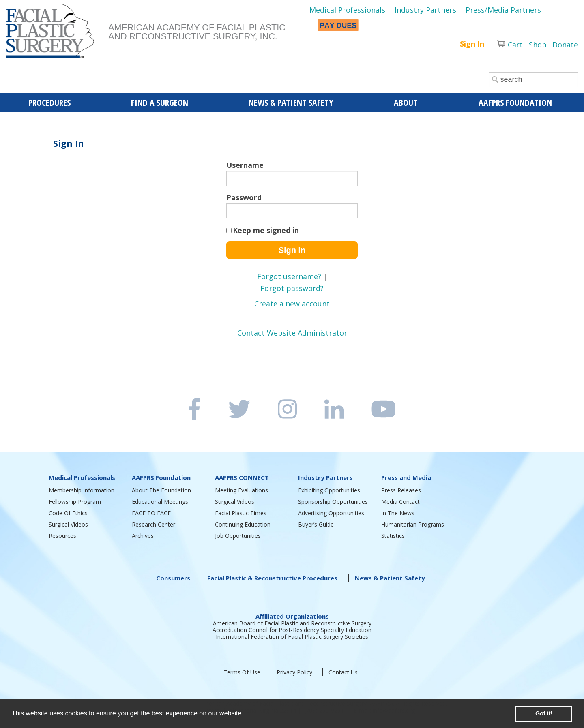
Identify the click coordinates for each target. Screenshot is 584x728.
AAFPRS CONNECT (242, 477)
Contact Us (343, 672)
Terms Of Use (242, 672)
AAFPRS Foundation (161, 477)
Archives (143, 536)
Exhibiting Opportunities (329, 490)
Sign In (472, 44)
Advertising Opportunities (331, 513)
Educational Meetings (160, 502)
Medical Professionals (347, 10)
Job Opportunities (238, 536)
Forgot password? (292, 288)
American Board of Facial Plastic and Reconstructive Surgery (292, 623)
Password (244, 197)
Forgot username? (289, 276)
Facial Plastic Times (241, 513)
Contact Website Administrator (292, 333)
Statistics (393, 536)
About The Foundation (161, 490)
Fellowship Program (75, 502)
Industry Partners (425, 10)
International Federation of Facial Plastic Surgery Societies (292, 637)
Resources (62, 536)
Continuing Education (243, 524)
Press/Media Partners (503, 10)
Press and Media (406, 477)
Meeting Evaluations (242, 490)
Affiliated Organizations (292, 616)
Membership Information (82, 490)
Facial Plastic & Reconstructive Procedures (272, 578)
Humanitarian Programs (413, 524)
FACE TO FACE (151, 513)
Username (245, 165)
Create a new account (292, 304)
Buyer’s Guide (316, 524)
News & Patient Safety (390, 578)
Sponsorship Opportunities (333, 502)
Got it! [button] (544, 713)
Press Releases (401, 490)
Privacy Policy (294, 672)
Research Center (154, 524)
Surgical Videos (68, 524)
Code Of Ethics (68, 513)
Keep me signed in (266, 230)
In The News (398, 513)
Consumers (173, 578)
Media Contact (400, 502)
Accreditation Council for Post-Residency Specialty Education (292, 630)
